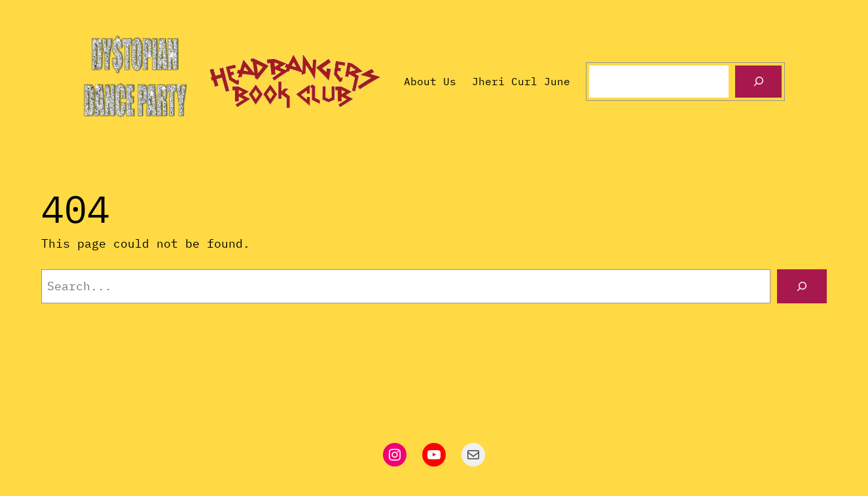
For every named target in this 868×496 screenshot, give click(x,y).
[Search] (758, 82)
